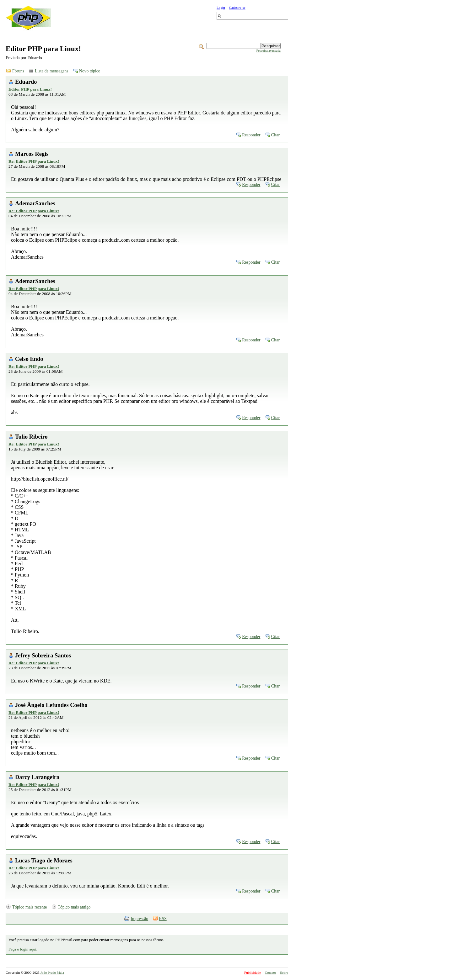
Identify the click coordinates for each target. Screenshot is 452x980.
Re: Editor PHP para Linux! (34, 161)
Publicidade (253, 972)
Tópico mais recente (30, 907)
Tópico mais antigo (74, 907)
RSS (163, 919)
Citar (275, 135)
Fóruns (18, 71)
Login (221, 8)
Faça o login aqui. (23, 949)
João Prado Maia (52, 972)
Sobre (284, 972)
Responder (251, 135)
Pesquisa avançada (268, 51)
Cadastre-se (237, 8)
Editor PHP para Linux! (30, 89)
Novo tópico (90, 71)
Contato (270, 972)
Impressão (139, 919)
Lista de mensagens (51, 71)
